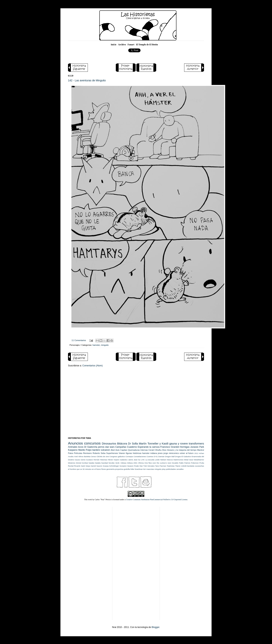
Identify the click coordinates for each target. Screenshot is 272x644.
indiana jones (156, 453)
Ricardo (77, 466)
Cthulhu (158, 450)
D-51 (156, 456)
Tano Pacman (161, 466)
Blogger (156, 627)
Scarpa (106, 466)
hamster (96, 345)
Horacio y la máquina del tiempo (182, 450)
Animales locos (76, 447)
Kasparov (73, 450)
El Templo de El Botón (147, 45)
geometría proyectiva (115, 469)
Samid (93, 466)
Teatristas (171, 466)
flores (104, 469)
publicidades (171, 469)
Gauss (77, 460)
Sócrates (151, 466)
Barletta (87, 456)
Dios (164, 450)
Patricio (187, 463)
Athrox (81, 456)
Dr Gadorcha (91, 447)
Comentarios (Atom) (92, 366)
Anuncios (75, 443)
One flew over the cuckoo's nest (158, 463)
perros (101, 447)
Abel (113, 450)
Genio (83, 460)
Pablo (181, 463)
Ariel (76, 456)
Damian (161, 456)
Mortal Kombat (82, 463)
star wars (110, 447)
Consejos (129, 456)
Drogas (178, 456)
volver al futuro (187, 453)
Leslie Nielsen (161, 460)
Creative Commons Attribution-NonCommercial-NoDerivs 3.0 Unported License (157, 500)
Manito (82, 450)
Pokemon (195, 463)
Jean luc (137, 460)
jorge (166, 453)
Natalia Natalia (95, 463)
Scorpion (123, 466)
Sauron (99, 466)
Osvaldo (175, 463)
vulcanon (105, 450)
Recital (71, 466)
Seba (103, 453)
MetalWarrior (199, 460)
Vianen (122, 453)
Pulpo (89, 450)
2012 (196, 453)
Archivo (122, 45)
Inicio (113, 45)
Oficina (141, 463)
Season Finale (133, 466)
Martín (143, 444)
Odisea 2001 (132, 463)
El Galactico (186, 456)
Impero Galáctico (121, 460)
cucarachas (199, 466)
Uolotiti (184, 466)
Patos (71, 453)
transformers (196, 444)
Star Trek (143, 466)
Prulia (202, 463)
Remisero (87, 453)
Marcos (170, 460)
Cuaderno (132, 447)
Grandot (175, 447)
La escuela (150, 460)
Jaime (131, 460)
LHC (143, 460)
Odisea (123, 463)
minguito (105, 345)
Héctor (110, 460)
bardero (96, 450)
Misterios (72, 463)
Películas (78, 453)
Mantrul (201, 450)
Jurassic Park (197, 447)
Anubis (71, 456)
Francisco (165, 447)
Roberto (96, 453)
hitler (133, 469)
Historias (104, 460)
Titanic (178, 466)
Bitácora (122, 444)
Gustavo (90, 460)
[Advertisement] (136, 405)
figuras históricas (134, 453)
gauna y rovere (178, 444)
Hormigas (185, 447)
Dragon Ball (170, 456)
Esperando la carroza (149, 447)
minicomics (174, 453)
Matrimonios (178, 460)
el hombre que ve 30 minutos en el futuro (84, 469)
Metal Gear (189, 460)
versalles (180, 469)
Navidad (105, 463)
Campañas (121, 447)
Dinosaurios (109, 444)
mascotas (150, 469)
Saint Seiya (85, 466)
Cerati (151, 450)
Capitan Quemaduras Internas (134, 450)
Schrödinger (114, 466)
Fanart (131, 45)
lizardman (139, 469)
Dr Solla (133, 444)
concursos (92, 443)
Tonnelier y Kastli (158, 444)
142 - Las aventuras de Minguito (87, 80)
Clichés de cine (103, 456)
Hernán (96, 460)
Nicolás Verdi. (114, 463)
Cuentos (150, 456)
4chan (202, 453)
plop (164, 469)
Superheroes (112, 453)
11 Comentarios (79, 340)
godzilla (127, 469)
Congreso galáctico (117, 456)
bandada (191, 466)
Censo (93, 456)
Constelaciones (140, 456)
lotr (144, 469)
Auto (117, 450)
